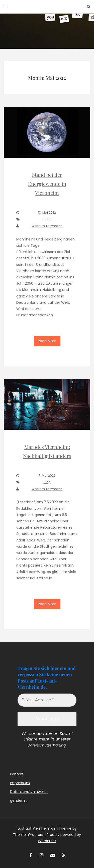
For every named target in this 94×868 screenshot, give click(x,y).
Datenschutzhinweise (29, 792)
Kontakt (17, 774)
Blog (47, 219)
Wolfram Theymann (47, 226)
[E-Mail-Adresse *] (47, 700)
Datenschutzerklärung (47, 745)
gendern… (19, 800)
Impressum (20, 783)
